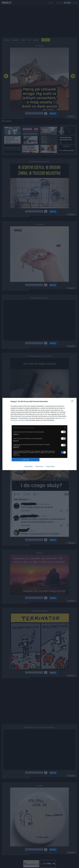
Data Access (39, 466)
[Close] (73, 402)
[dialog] (39, 434)
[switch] (63, 432)
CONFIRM (26, 460)
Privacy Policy (50, 466)
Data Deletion (29, 466)
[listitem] (39, 428)
